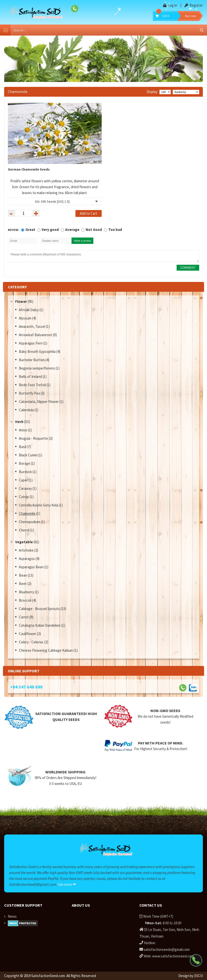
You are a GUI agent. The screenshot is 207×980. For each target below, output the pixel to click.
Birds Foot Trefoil (33, 385)
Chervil (24, 530)
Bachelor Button (32, 360)
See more (67, 884)
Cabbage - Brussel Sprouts (40, 609)
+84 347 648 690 (26, 687)
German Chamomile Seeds (29, 169)
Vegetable (24, 542)
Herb (19, 422)
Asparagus (27, 559)
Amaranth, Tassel (32, 326)
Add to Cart (89, 213)
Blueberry (27, 592)
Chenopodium (30, 522)
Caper (24, 480)
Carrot (24, 617)
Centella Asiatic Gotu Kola (39, 505)
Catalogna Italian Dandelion (40, 625)
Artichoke (27, 550)
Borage (25, 463)
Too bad (115, 230)
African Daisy (29, 310)
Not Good (94, 230)
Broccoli (25, 600)
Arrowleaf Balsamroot (36, 335)
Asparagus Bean (32, 567)
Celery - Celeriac (32, 642)
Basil (23, 447)
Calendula (27, 410)
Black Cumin (29, 455)
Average (72, 230)
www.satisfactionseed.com (173, 956)
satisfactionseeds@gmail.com (167, 949)
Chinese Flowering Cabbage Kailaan (46, 650)
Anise (23, 430)
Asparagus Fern (31, 343)
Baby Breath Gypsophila (38, 351)
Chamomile (28, 513)
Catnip (24, 497)
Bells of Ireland (31, 377)
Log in (170, 5)
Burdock (26, 472)
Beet (23, 584)
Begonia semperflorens (37, 368)
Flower (21, 301)
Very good (50, 230)
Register (194, 5)
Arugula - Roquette (34, 438)
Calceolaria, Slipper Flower (39, 402)
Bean (23, 575)
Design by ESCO (191, 976)
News (12, 916)
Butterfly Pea (30, 393)
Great (30, 230)
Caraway (26, 488)
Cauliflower (28, 634)
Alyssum (25, 318)
